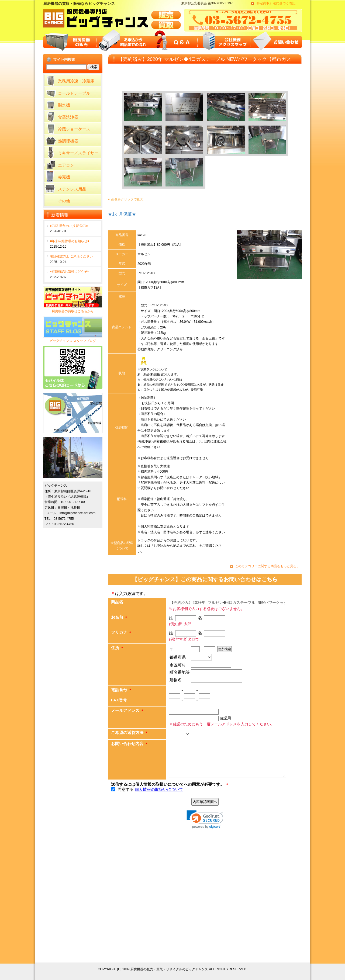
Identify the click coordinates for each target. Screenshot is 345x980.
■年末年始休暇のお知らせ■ (70, 241)
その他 (64, 201)
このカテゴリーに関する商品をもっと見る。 (267, 566)
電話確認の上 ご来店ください (71, 256)
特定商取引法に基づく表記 (276, 3)
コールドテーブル (74, 93)
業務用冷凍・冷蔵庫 (76, 81)
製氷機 (64, 105)
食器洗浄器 (68, 117)
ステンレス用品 (72, 189)
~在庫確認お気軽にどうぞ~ (70, 272)
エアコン (66, 165)
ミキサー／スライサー (78, 153)
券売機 (64, 177)
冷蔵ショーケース (74, 129)
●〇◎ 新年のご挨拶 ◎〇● (69, 226)
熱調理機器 (68, 141)
